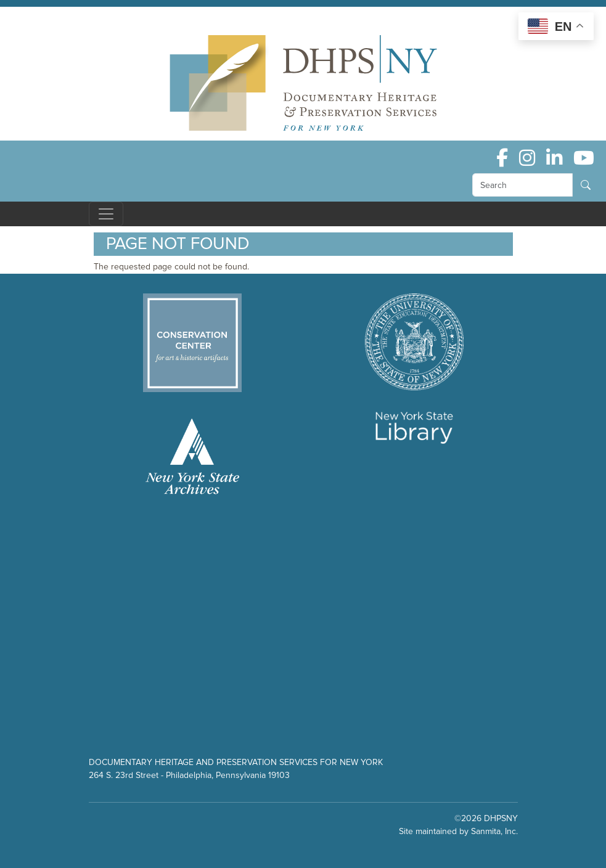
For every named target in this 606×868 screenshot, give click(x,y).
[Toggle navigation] (106, 214)
